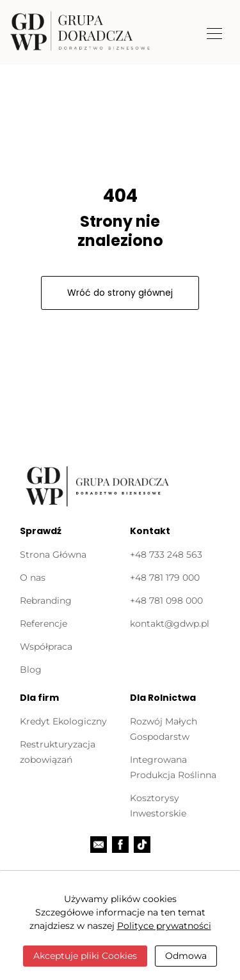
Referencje (44, 624)
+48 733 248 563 (166, 555)
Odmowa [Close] (186, 956)
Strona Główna (53, 555)
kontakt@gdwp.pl (170, 624)
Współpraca (46, 647)
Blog (31, 670)
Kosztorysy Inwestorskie (158, 806)
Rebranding (46, 601)
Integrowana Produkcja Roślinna (173, 767)
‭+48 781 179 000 (165, 578)
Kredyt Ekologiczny (63, 721)
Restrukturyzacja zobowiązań (58, 752)
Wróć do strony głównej (120, 293)
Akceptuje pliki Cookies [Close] (85, 956)
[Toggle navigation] (214, 32)
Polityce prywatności (164, 926)
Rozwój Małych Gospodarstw (164, 729)
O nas (33, 578)
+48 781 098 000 (166, 601)
